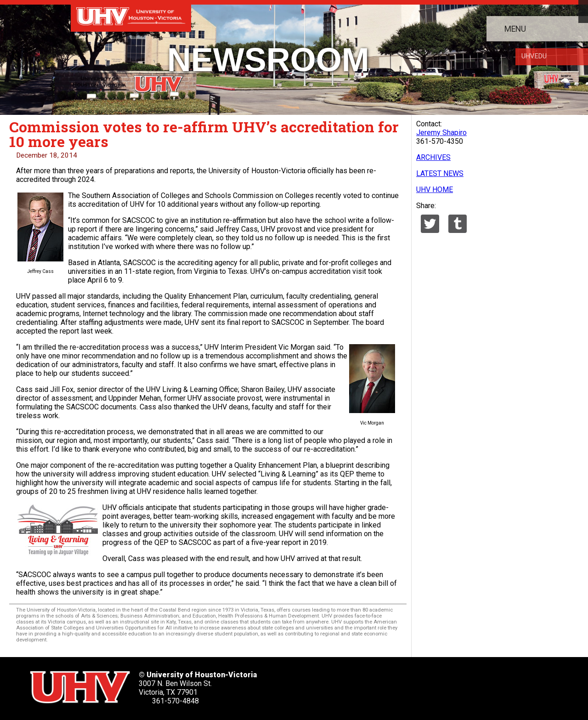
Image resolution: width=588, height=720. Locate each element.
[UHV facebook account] (348, 684)
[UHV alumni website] (460, 684)
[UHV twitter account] (320, 684)
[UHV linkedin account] (376, 684)
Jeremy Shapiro (441, 133)
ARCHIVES (433, 157)
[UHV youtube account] (404, 684)
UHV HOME (435, 190)
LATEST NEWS (440, 173)
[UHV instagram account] (432, 684)
